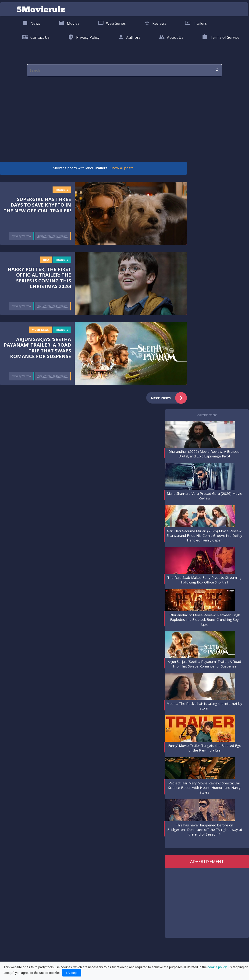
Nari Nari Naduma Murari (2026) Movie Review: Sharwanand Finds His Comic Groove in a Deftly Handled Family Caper (204, 536)
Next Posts (169, 398)
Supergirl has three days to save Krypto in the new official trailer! (37, 205)
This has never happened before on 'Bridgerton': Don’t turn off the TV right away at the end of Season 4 (204, 830)
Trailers (62, 190)
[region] (123, 117)
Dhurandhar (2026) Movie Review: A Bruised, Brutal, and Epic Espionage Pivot (204, 454)
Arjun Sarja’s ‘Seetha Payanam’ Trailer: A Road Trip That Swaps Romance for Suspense (37, 348)
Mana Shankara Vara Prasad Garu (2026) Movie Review (205, 496)
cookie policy (217, 967)
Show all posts (122, 168)
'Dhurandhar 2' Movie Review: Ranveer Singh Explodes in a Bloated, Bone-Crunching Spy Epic (205, 620)
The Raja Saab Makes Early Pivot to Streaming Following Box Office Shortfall (204, 580)
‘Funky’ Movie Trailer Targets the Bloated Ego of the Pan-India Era (204, 748)
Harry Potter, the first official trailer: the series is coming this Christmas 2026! (39, 278)
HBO (46, 260)
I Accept (72, 973)
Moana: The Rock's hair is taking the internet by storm (204, 706)
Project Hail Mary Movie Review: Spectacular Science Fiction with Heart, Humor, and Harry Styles (204, 788)
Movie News (40, 330)
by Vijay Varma (21, 236)
